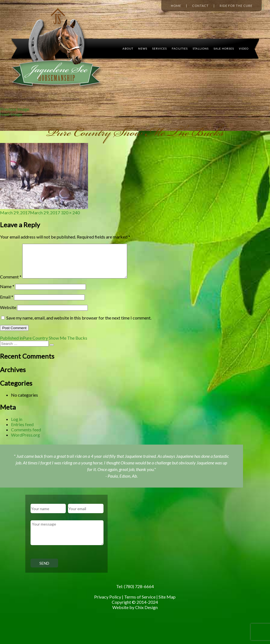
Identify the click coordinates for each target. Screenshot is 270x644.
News (143, 48)
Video (244, 48)
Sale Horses (224, 48)
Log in (17, 426)
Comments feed (26, 436)
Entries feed (22, 431)
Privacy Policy (108, 603)
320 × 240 (70, 213)
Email (7, 303)
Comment (11, 283)
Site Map (167, 603)
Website (8, 314)
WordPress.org (25, 441)
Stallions (201, 48)
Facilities (180, 48)
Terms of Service (140, 603)
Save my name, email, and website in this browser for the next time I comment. (79, 324)
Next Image (11, 114)
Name (7, 293)
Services (159, 48)
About (128, 48)
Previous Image (15, 109)
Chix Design (146, 614)
